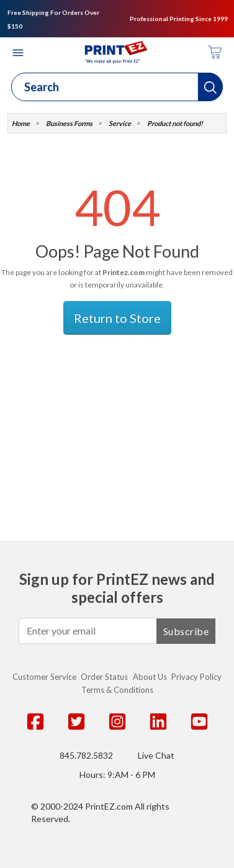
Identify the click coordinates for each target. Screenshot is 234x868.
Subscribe (186, 631)
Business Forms (69, 123)
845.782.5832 (86, 755)
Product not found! (175, 123)
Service (120, 123)
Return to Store (117, 318)
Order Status (104, 677)
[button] (210, 87)
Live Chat (156, 755)
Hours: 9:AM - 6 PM (117, 775)
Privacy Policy (196, 677)
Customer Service (44, 677)
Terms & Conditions (117, 690)
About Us (150, 677)
